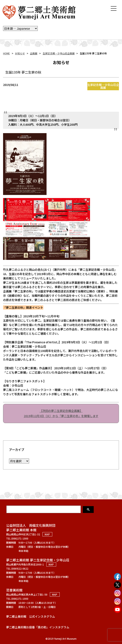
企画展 (34, 53)
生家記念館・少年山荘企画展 (59, 53)
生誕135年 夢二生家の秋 (23, 72)
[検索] (44, 509)
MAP (47, 534)
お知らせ (20, 53)
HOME (6, 53)
